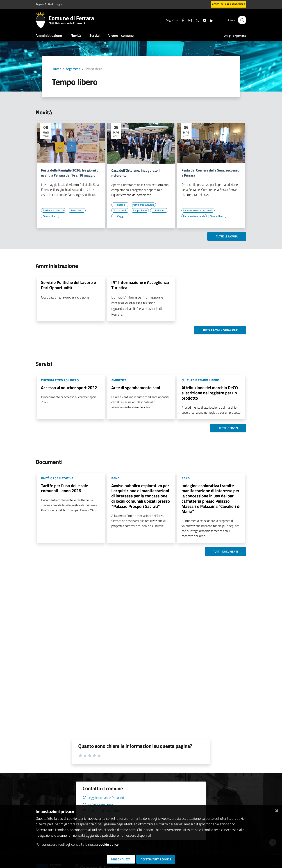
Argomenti (73, 69)
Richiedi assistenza (98, 804)
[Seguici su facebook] (181, 20)
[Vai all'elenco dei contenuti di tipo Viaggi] (120, 216)
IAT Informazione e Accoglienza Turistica (140, 285)
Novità (76, 35)
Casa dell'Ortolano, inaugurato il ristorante (136, 173)
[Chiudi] (277, 810)
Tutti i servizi (228, 428)
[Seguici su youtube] (203, 20)
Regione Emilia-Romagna (49, 4)
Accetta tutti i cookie (156, 859)
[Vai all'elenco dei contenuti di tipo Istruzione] (77, 210)
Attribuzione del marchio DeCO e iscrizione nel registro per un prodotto (210, 393)
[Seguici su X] (196, 20)
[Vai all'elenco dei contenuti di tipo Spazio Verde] (120, 210)
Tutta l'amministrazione (220, 330)
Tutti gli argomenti (234, 36)
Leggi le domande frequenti (103, 798)
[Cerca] (242, 20)
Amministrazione (49, 35)
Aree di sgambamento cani (136, 388)
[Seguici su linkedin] (210, 20)
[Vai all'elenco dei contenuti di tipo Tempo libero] (50, 216)
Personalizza (121, 859)
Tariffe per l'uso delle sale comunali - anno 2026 (64, 488)
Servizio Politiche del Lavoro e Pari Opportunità (68, 285)
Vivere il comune (121, 35)
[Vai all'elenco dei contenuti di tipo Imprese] (120, 205)
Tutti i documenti (226, 551)
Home (57, 69)
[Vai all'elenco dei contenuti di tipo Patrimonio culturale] (54, 210)
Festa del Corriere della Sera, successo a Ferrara (210, 173)
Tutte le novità (227, 236)
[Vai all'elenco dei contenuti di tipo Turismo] (159, 210)
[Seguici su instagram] (189, 20)
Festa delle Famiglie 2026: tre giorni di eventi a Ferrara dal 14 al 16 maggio (70, 173)
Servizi (95, 35)
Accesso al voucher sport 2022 (69, 388)
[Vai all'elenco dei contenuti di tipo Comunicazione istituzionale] (198, 210)
